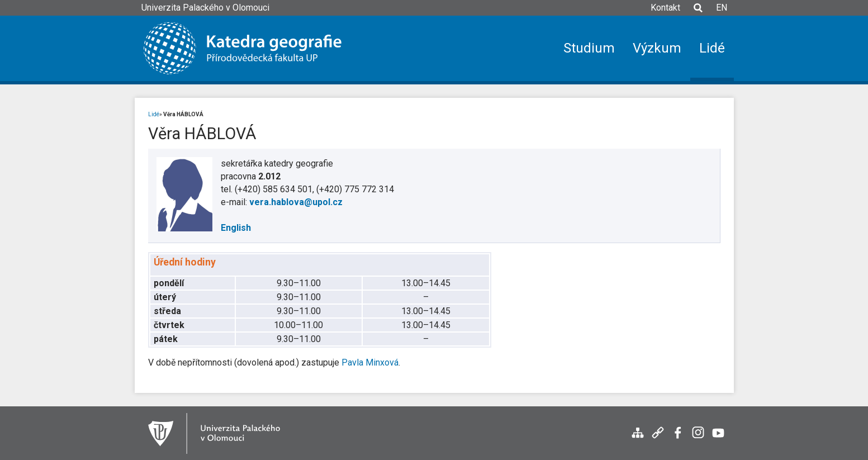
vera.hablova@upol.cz (296, 202)
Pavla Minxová (370, 362)
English (236, 228)
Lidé (154, 114)
